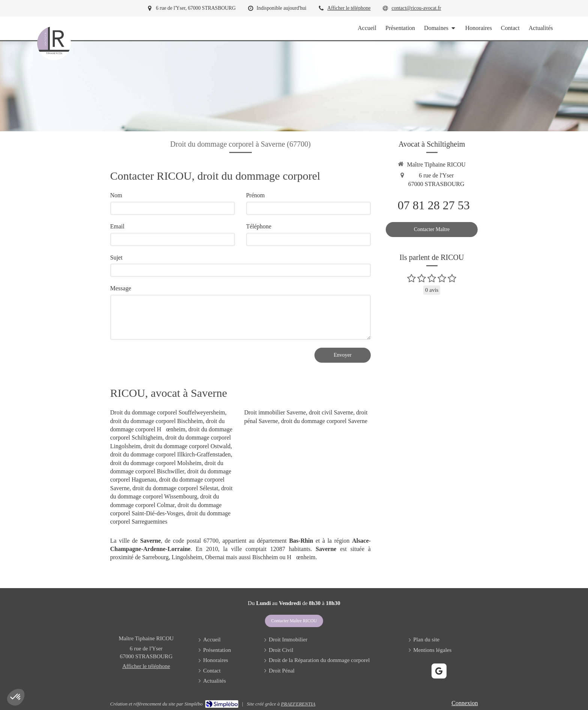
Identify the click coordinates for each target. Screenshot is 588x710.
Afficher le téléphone (349, 8)
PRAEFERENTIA (298, 704)
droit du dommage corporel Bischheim (157, 421)
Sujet (117, 257)
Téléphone (259, 226)
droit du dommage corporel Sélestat (175, 488)
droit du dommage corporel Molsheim (156, 463)
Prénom (256, 195)
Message (121, 288)
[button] (16, 697)
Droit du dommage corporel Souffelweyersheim (168, 412)
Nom (116, 195)
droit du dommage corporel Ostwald (187, 446)
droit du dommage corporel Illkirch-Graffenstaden (171, 454)
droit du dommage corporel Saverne (324, 421)
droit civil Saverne (331, 412)
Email (117, 226)
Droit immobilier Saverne (275, 412)
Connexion (465, 703)
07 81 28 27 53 (434, 205)
